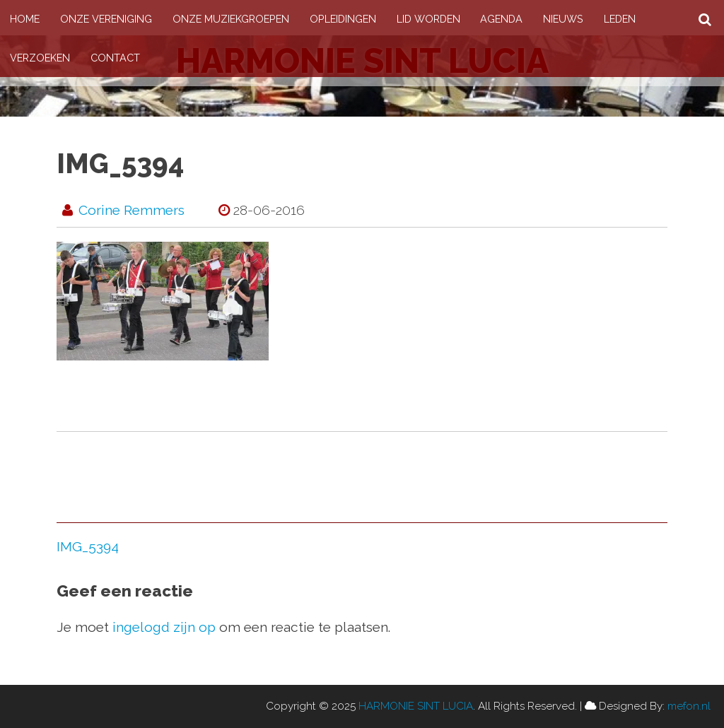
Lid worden (428, 19)
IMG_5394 (88, 546)
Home (25, 19)
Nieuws (563, 19)
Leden (620, 19)
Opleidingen (343, 19)
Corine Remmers (132, 210)
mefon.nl (689, 706)
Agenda (501, 19)
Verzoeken (40, 58)
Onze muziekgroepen (231, 19)
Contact (115, 58)
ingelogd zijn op (164, 627)
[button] (163, 301)
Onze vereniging (106, 19)
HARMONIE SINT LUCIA (416, 706)
